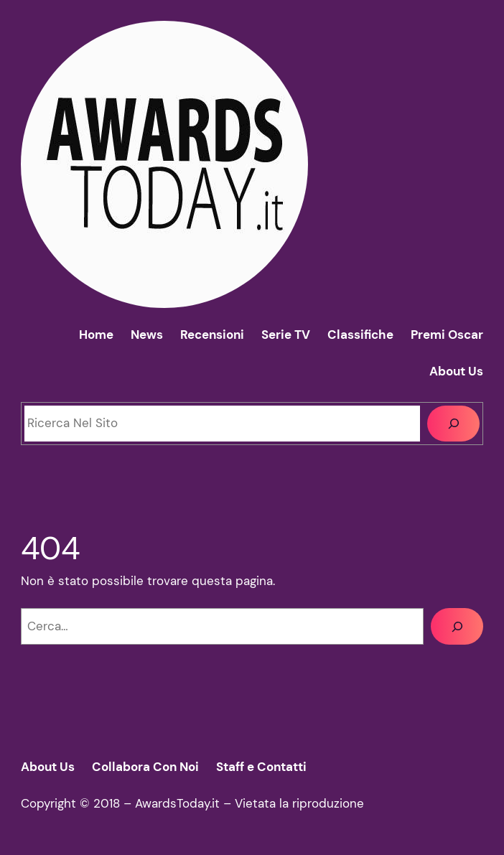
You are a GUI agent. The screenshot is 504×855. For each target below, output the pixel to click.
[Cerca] (453, 424)
